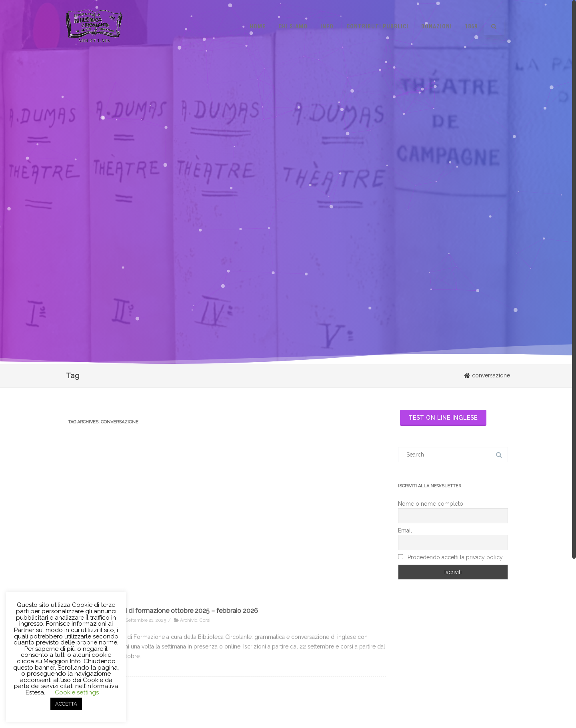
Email (405, 531)
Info (327, 26)
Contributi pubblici (377, 26)
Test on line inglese (443, 418)
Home (258, 26)
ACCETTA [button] (66, 704)
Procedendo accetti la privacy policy (450, 557)
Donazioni (437, 26)
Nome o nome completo (431, 504)
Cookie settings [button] (77, 692)
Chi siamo (293, 26)
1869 (471, 26)
